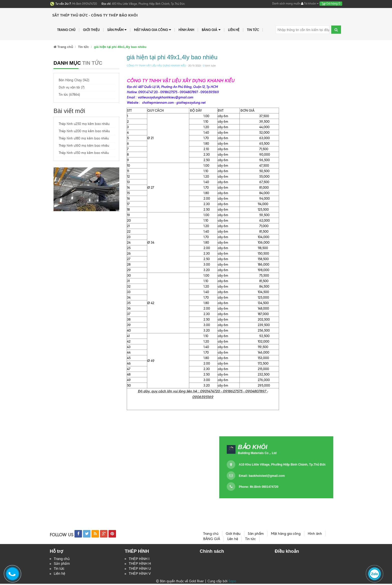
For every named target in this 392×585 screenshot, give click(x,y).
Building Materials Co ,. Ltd (257, 453)
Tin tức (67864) (69, 95)
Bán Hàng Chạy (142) (74, 80)
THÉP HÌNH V (140, 575)
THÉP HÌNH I (139, 559)
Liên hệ (234, 30)
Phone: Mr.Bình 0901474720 (258, 487)
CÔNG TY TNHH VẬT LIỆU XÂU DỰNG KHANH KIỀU (156, 66)
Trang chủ (62, 559)
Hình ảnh (186, 30)
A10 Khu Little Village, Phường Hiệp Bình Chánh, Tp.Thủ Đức (282, 465)
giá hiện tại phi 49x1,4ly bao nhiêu (172, 57)
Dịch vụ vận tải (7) (72, 87)
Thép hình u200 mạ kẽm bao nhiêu (84, 131)
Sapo (232, 582)
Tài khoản (310, 3)
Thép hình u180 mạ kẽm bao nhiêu (84, 138)
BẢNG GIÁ (211, 30)
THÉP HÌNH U (140, 570)
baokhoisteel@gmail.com (267, 476)
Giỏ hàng (331, 3)
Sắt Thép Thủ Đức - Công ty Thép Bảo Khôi (95, 15)
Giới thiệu (91, 30)
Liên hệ (59, 575)
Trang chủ (66, 30)
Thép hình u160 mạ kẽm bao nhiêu (84, 146)
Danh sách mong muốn (286, 3)
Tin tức (253, 30)
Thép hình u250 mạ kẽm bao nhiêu (84, 124)
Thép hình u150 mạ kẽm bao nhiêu (84, 153)
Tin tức (59, 570)
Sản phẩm (117, 30)
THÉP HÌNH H (140, 564)
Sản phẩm (62, 564)
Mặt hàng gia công (152, 30)
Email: (262, 476)
